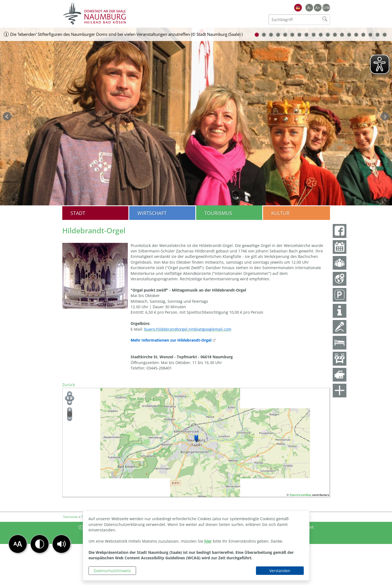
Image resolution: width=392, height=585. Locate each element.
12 (335, 35)
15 (356, 35)
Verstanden (280, 571)
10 (321, 35)
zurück (7, 117)
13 (342, 35)
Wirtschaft (152, 213)
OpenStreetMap (300, 495)
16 (363, 35)
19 (385, 35)
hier (208, 541)
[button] (61, 544)
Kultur (280, 213)
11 (328, 35)
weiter (385, 117)
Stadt (78, 213)
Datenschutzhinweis (112, 571)
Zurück (69, 385)
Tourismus (218, 213)
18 (378, 35)
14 (349, 35)
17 (370, 35)
